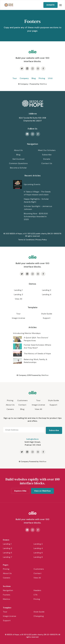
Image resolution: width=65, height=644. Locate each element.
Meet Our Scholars (47, 150)
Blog (34, 78)
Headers (37, 590)
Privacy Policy (41, 240)
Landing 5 (7, 553)
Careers (10, 409)
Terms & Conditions (26, 240)
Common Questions (18, 163)
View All (18, 299)
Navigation (8, 590)
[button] (61, 5)
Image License (18, 318)
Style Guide (47, 314)
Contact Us (47, 163)
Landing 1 (18, 290)
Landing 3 (18, 294)
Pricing (42, 78)
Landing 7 (7, 557)
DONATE (50, 5)
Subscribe (47, 155)
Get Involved (18, 159)
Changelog (39, 616)
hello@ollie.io (32, 439)
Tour (15, 78)
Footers (6, 595)
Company (24, 78)
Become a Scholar (18, 168)
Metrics (6, 599)
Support (47, 318)
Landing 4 (47, 294)
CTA (35, 595)
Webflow (43, 84)
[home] (8, 5)
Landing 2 (47, 290)
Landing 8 (38, 557)
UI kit (50, 78)
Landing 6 (38, 553)
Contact (22, 405)
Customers (22, 400)
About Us (18, 150)
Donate (47, 159)
